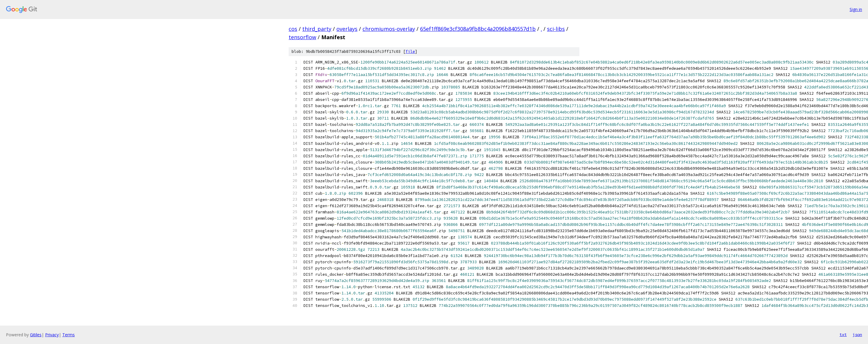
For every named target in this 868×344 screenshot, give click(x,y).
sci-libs (556, 29)
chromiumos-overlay (389, 29)
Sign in (856, 9)
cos (293, 29)
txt (843, 335)
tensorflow (302, 37)
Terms (69, 335)
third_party (317, 29)
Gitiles (36, 335)
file (410, 51)
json (857, 335)
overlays (347, 29)
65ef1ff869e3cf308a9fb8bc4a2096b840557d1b (478, 29)
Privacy (52, 335)
